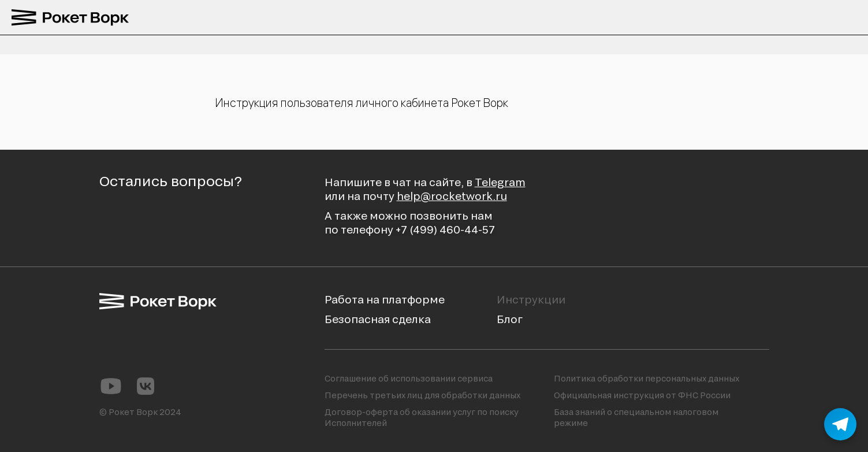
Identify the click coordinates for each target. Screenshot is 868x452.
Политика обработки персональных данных (647, 378)
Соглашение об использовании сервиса (409, 378)
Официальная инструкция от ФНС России (642, 395)
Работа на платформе (385, 299)
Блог (510, 319)
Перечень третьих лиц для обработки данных (422, 395)
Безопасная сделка (378, 319)
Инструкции (531, 299)
